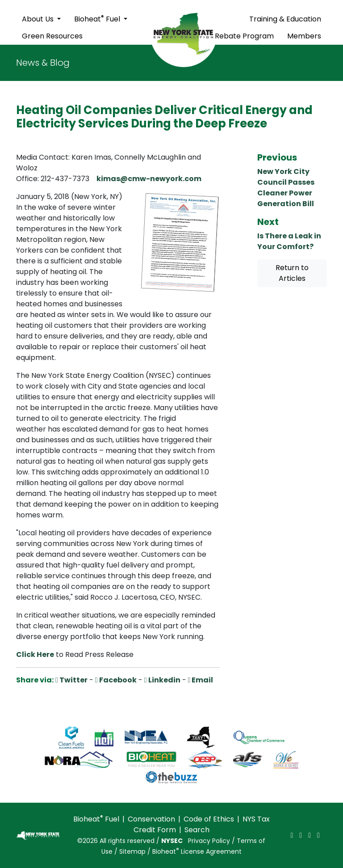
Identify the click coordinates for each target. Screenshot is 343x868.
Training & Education (285, 19)
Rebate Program (244, 36)
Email (201, 680)
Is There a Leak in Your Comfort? (289, 241)
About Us (39, 19)
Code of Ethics (209, 819)
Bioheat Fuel (98, 19)
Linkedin (162, 680)
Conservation (151, 819)
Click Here (35, 654)
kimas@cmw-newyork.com (149, 179)
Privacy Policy (209, 841)
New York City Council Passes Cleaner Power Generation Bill (286, 188)
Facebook (116, 680)
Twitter (71, 680)
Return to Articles (292, 273)
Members (304, 36)
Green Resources (52, 36)
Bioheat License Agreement (197, 851)
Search (197, 830)
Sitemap (132, 851)
